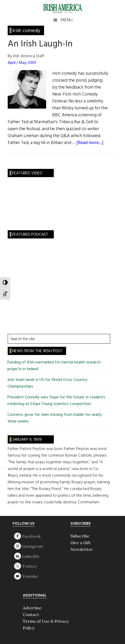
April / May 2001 (22, 63)
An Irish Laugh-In (40, 44)
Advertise (32, 608)
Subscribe (80, 536)
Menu (66, 20)
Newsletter (82, 549)
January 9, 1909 (27, 440)
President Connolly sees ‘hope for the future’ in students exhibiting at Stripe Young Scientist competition (56, 401)
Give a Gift (81, 543)
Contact (31, 614)
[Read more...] (90, 143)
